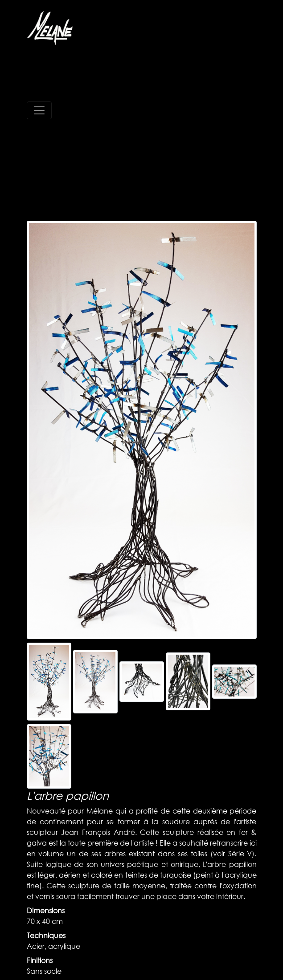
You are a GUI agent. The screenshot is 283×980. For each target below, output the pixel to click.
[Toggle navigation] (39, 110)
